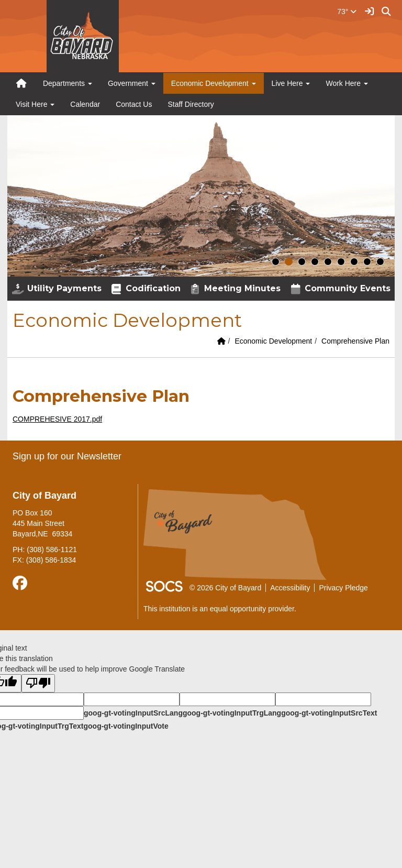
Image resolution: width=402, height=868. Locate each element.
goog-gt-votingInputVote (126, 726)
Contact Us (134, 104)
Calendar (85, 104)
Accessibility (290, 588)
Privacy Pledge (343, 588)
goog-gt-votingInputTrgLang (232, 713)
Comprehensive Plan (355, 341)
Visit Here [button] (35, 104)
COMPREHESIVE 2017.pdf (57, 419)
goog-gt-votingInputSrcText (329, 713)
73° (347, 12)
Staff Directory (191, 104)
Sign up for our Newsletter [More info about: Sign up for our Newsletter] (67, 456)
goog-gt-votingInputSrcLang (133, 713)
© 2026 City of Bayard (225, 588)
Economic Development (273, 341)
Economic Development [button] (214, 83)
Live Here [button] (291, 83)
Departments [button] (68, 83)
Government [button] (132, 83)
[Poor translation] (38, 683)
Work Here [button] (347, 83)
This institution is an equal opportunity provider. (220, 609)
